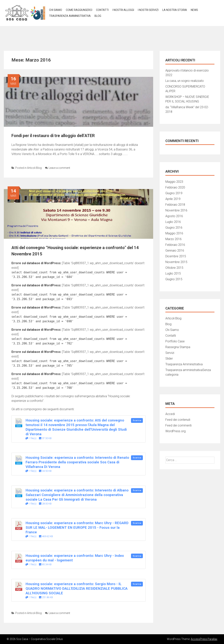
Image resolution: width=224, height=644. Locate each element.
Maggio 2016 (174, 233)
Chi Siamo (56, 10)
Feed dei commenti (178, 425)
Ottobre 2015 (174, 268)
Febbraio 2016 (175, 245)
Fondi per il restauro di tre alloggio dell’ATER (53, 136)
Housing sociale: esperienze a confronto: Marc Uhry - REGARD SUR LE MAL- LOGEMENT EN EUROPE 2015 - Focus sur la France (77, 528)
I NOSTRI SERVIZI (148, 10)
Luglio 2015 (173, 273)
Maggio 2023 (174, 182)
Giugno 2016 (174, 228)
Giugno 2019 (174, 193)
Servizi (170, 353)
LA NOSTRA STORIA (175, 10)
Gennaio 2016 (175, 251)
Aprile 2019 (173, 199)
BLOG (98, 16)
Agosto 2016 (174, 216)
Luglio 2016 (173, 222)
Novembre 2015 (176, 262)
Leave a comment (58, 168)
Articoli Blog (34, 168)
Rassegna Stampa (178, 347)
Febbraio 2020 (175, 187)
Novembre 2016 (176, 210)
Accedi (170, 414)
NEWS (194, 10)
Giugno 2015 (174, 279)
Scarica (137, 420)
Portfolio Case (175, 341)
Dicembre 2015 (176, 256)
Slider (169, 359)
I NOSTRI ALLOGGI (123, 10)
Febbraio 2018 (175, 205)
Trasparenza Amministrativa (184, 364)
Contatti (102, 10)
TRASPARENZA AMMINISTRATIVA (70, 16)
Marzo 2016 (173, 239)
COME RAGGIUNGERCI (79, 10)
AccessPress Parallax (204, 639)
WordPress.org (175, 431)
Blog (168, 324)
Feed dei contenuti (178, 420)
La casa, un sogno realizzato (185, 81)
